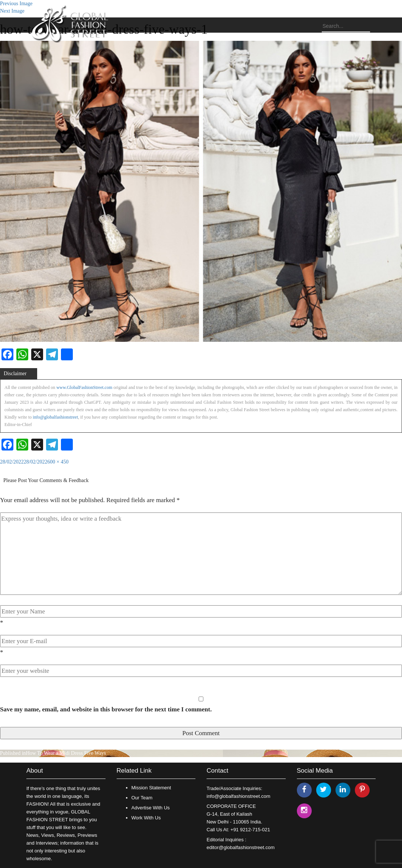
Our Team (142, 798)
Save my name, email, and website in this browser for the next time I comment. (106, 709)
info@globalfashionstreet (55, 417)
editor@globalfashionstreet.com (241, 847)
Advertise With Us (151, 808)
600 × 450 (58, 462)
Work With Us (146, 818)
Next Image (12, 11)
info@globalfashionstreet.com (238, 796)
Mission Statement (151, 788)
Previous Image (16, 4)
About (35, 771)
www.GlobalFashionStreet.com (85, 387)
